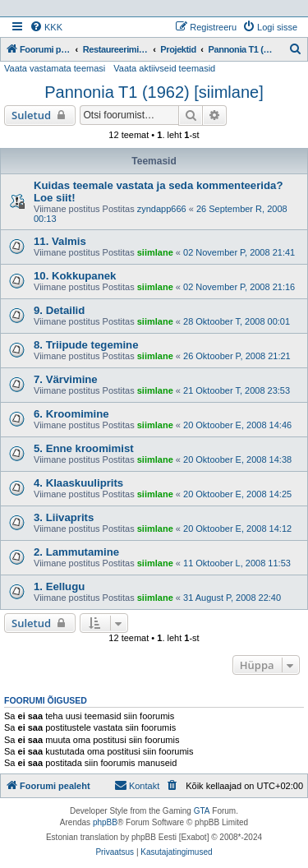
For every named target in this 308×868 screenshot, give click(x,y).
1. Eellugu (59, 586)
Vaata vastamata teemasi (55, 68)
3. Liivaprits (64, 517)
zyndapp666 (162, 209)
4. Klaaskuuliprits (78, 483)
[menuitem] (46, 27)
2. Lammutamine (76, 552)
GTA (202, 811)
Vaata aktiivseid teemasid (164, 68)
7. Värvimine (66, 379)
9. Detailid (59, 310)
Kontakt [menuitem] (137, 785)
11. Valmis (60, 241)
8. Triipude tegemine (86, 345)
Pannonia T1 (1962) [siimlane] (154, 92)
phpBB (105, 822)
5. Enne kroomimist (84, 448)
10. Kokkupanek (75, 276)
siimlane (155, 252)
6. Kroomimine (71, 414)
